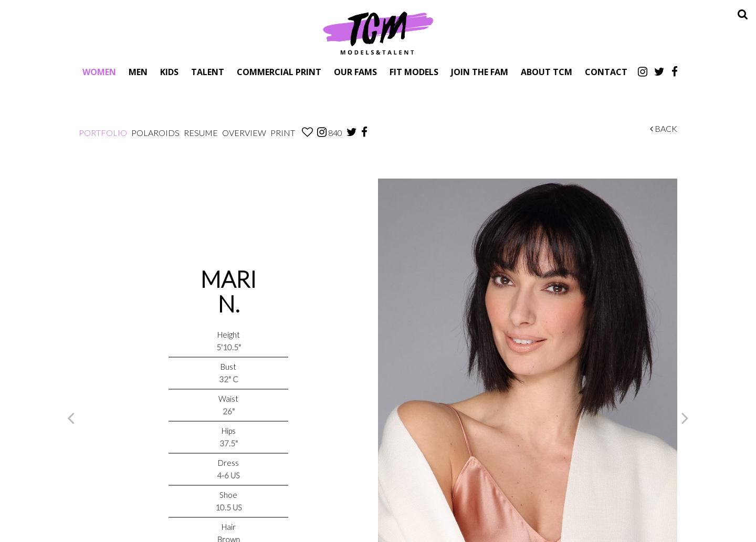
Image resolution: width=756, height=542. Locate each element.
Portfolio (103, 133)
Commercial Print (279, 72)
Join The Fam (480, 72)
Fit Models (414, 72)
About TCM (547, 72)
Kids (169, 72)
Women (99, 72)
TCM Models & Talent (378, 33)
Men (138, 72)
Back (664, 128)
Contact (606, 72)
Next (685, 418)
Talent (208, 72)
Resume (201, 133)
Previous (71, 418)
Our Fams (355, 72)
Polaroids (155, 133)
